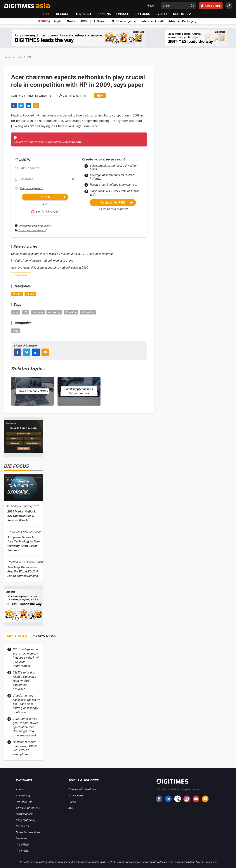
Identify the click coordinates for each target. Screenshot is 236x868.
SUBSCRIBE (211, 6)
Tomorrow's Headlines (82, 789)
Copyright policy (26, 820)
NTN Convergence (124, 21)
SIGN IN (53, 197)
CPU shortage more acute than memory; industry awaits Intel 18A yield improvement (26, 658)
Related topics (28, 369)
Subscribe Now (72, 142)
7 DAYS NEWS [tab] (45, 636)
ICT (29, 57)
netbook (38, 312)
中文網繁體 (22, 845)
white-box (88, 312)
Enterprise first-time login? (35, 226)
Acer (15, 312)
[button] (45, 212)
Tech (19, 57)
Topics (72, 801)
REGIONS (63, 14)
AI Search (100, 21)
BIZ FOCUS (142, 14)
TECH (46, 14)
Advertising (23, 795)
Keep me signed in (31, 188)
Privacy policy (24, 814)
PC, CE (30, 294)
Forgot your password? (32, 230)
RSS (71, 808)
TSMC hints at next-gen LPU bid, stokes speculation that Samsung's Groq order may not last (26, 727)
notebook (54, 312)
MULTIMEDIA (182, 14)
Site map (21, 838)
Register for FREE (117, 202)
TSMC (84, 21)
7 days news (76, 795)
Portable (71, 312)
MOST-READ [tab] (17, 636)
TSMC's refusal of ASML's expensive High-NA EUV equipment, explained (24, 681)
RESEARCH (83, 14)
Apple (58, 21)
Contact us (22, 826)
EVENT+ (162, 14)
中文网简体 (22, 851)
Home (7, 57)
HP (25, 312)
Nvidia (71, 21)
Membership (24, 801)
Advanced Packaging (182, 21)
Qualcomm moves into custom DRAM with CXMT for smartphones (25, 748)
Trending (44, 21)
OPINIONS (104, 14)
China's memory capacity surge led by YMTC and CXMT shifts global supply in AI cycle (26, 704)
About (19, 789)
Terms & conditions (28, 808)
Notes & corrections (28, 832)
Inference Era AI (152, 21)
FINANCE (123, 14)
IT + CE (17, 294)
